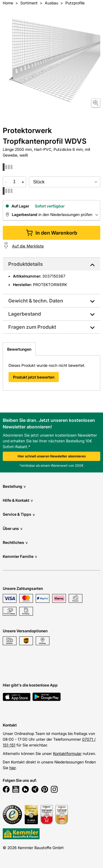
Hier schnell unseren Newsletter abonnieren (52, 456)
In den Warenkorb (51, 233)
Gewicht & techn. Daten (36, 301)
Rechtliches (15, 542)
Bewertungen (19, 349)
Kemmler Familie (20, 556)
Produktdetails (26, 264)
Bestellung (14, 486)
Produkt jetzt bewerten (34, 377)
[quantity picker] (14, 182)
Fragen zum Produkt (32, 327)
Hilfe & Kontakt (18, 500)
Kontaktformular (67, 753)
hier (12, 768)
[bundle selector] (65, 182)
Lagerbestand (25, 314)
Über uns (13, 528)
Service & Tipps (19, 514)
